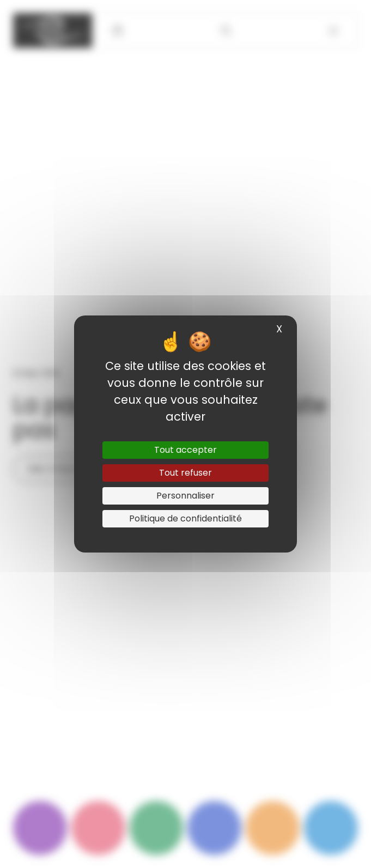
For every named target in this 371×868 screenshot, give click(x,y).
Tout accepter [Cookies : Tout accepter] (185, 450)
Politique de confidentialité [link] (185, 518)
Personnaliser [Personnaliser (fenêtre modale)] (185, 496)
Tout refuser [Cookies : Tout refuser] (185, 473)
